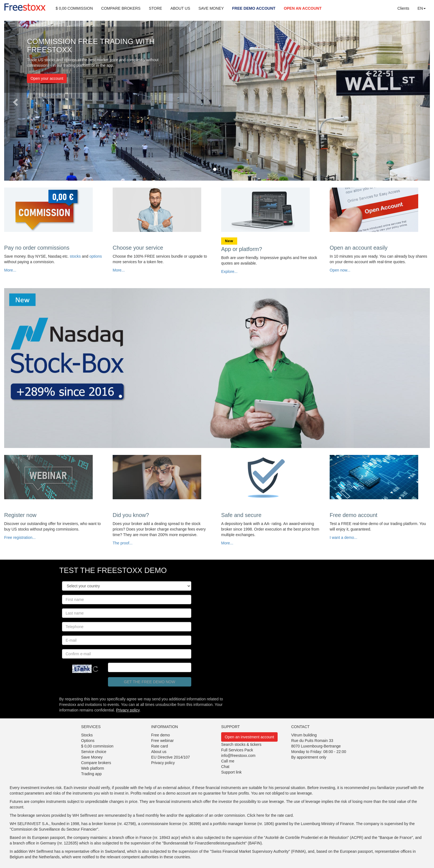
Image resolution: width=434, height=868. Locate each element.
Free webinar (162, 741)
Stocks (87, 735)
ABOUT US (180, 8)
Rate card (160, 746)
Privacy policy (128, 710)
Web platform (93, 768)
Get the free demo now (150, 682)
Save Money (92, 757)
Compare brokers (96, 763)
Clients (403, 8)
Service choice (94, 752)
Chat (225, 767)
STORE (156, 8)
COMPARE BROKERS (121, 8)
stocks (75, 256)
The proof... (123, 543)
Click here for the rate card (270, 815)
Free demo (161, 735)
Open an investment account (249, 737)
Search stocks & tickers (241, 744)
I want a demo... (343, 537)
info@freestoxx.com (238, 756)
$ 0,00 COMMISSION (74, 8)
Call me (228, 761)
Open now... (340, 270)
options (96, 256)
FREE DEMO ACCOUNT (254, 8)
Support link (231, 772)
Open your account (47, 78)
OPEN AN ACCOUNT (303, 8)
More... (10, 270)
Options (88, 741)
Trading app (91, 774)
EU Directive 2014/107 (170, 757)
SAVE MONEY (211, 8)
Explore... (229, 272)
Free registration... (20, 537)
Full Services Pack (237, 750)
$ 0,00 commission (97, 746)
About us (159, 752)
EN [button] (422, 8)
